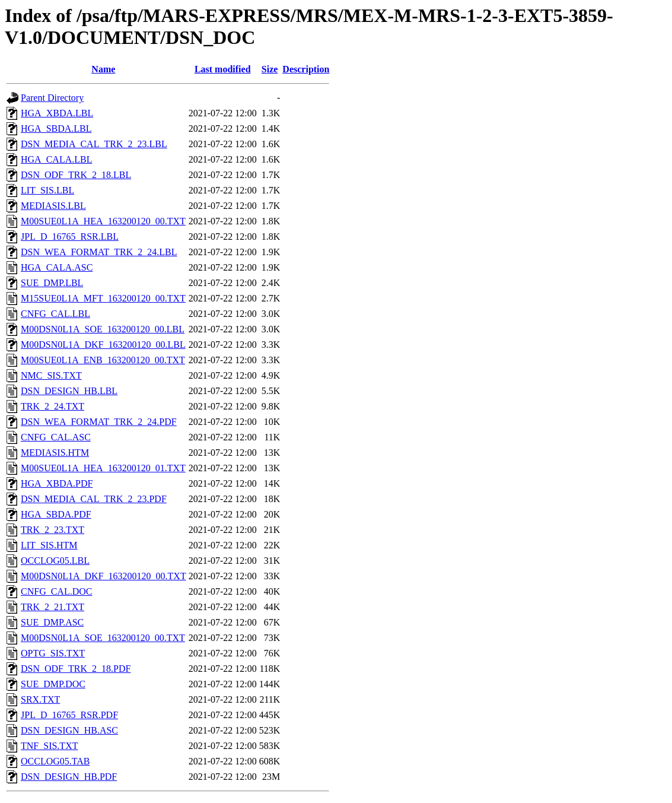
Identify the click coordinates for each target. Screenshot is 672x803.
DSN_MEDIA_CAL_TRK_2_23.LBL (94, 144)
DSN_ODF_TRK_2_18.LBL (76, 175)
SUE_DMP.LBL (52, 283)
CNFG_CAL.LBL (55, 314)
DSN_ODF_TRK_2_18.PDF (76, 669)
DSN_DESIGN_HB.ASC (69, 730)
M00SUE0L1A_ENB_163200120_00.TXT (103, 360)
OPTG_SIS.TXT (53, 653)
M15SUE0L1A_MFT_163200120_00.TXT (103, 298)
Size (270, 69)
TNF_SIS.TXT (49, 746)
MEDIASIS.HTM (55, 453)
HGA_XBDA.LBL (57, 113)
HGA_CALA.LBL (56, 159)
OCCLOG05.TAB (55, 761)
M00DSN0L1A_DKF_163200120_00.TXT (103, 576)
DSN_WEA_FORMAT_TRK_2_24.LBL (99, 252)
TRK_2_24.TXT (52, 406)
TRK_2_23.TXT (52, 530)
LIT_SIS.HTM (49, 545)
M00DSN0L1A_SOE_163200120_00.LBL (103, 329)
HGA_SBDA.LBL (56, 128)
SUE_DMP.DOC (53, 684)
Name (103, 69)
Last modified (223, 69)
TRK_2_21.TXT (52, 607)
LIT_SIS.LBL (47, 190)
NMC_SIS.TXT (51, 375)
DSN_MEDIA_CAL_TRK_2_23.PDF (94, 499)
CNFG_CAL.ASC (56, 437)
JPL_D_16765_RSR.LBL (70, 237)
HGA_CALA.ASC (57, 267)
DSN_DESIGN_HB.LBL (69, 391)
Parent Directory (52, 98)
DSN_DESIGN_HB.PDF (69, 777)
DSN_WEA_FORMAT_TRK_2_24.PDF (99, 422)
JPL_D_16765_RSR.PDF (69, 715)
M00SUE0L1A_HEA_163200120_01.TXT (103, 468)
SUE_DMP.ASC (52, 622)
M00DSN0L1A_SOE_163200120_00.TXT (103, 638)
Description (306, 69)
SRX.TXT (40, 699)
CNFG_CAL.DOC (56, 591)
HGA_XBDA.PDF (57, 483)
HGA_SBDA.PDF (56, 514)
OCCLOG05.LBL (55, 561)
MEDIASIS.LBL (53, 206)
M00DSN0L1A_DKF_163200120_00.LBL (103, 345)
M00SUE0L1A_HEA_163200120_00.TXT (103, 221)
